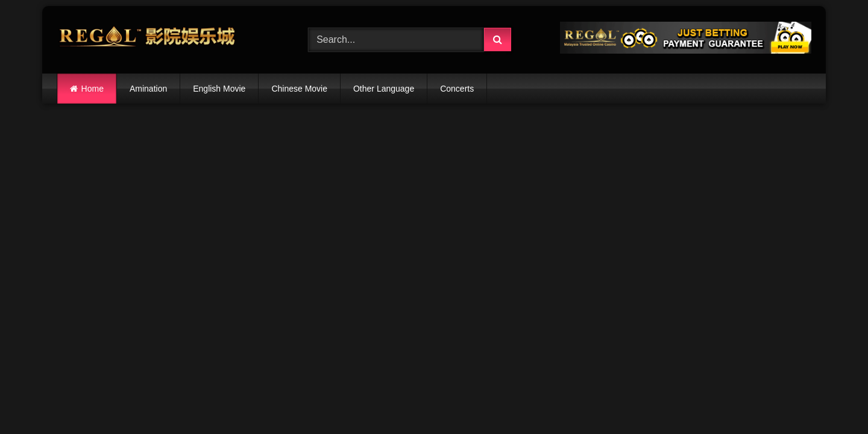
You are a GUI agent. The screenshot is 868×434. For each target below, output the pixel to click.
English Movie (219, 89)
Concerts (457, 89)
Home (93, 89)
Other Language (384, 89)
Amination (148, 89)
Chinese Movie (299, 89)
